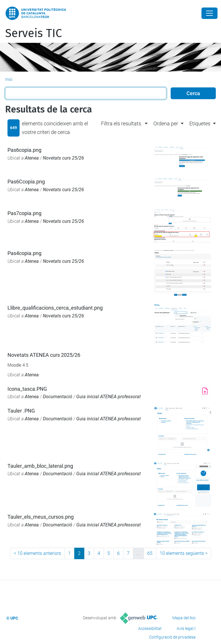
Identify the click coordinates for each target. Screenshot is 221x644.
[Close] (209, 13)
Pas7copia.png (24, 213)
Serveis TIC (34, 33)
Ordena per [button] (166, 123)
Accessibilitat (150, 628)
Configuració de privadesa (172, 637)
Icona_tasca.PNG (27, 389)
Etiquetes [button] (200, 123)
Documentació (58, 397)
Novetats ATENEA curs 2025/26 (44, 355)
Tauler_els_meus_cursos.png (41, 517)
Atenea (32, 158)
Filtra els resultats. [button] (122, 123)
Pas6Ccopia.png (26, 182)
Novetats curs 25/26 (63, 158)
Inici (9, 79)
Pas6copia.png (24, 150)
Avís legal (185, 628)
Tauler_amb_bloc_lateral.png (40, 466)
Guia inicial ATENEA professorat (108, 397)
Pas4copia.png (24, 253)
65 (150, 553)
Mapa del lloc (184, 618)
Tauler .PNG (21, 411)
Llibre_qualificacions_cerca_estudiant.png (55, 308)
